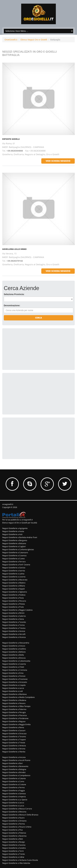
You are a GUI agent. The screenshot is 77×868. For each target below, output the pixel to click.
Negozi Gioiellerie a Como (13, 781)
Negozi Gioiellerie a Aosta (13, 531)
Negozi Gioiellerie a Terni (13, 851)
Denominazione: (12, 305)
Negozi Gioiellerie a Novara (14, 703)
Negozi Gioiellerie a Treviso (14, 628)
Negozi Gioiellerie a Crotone (14, 784)
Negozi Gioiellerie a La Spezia (15, 800)
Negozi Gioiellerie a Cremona (15, 670)
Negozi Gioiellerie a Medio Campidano (18, 697)
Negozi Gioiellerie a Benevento (15, 766)
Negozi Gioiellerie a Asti (12, 534)
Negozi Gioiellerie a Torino (13, 625)
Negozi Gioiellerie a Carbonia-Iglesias (18, 549)
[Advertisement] (26, 349)
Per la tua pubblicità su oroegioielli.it (17, 520)
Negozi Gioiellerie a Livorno (14, 577)
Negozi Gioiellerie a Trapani (14, 740)
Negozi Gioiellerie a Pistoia (14, 604)
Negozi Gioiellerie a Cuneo (13, 559)
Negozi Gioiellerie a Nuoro (13, 818)
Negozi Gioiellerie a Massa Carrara (17, 809)
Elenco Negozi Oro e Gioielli (34, 40)
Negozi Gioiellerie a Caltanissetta (16, 661)
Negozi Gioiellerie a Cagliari (14, 546)
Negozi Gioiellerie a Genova (14, 794)
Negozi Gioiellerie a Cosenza (14, 556)
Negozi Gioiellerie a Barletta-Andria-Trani (20, 537)
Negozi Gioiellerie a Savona (14, 845)
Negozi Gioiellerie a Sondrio (14, 848)
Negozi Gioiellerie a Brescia (14, 658)
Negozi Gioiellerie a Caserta (14, 664)
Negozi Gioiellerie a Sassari (14, 730)
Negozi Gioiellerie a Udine (13, 857)
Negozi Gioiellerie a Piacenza (15, 715)
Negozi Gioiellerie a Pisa (12, 830)
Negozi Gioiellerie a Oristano (14, 821)
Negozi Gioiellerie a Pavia (13, 598)
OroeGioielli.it (11, 40)
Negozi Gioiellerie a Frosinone (15, 679)
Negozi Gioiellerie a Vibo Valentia (16, 863)
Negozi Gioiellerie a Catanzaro (15, 552)
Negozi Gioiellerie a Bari (12, 763)
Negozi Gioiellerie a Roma (13, 727)
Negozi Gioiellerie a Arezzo (14, 646)
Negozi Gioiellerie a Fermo (13, 787)
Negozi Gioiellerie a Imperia (14, 797)
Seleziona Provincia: (14, 294)
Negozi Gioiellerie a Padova (14, 595)
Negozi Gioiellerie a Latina (13, 574)
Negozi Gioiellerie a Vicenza (14, 637)
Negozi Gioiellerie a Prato (13, 607)
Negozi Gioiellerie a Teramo (14, 737)
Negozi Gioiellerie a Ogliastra (15, 592)
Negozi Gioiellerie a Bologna (14, 769)
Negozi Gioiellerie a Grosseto (15, 682)
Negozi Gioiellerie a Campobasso (16, 775)
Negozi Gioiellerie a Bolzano (14, 543)
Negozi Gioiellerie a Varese (14, 631)
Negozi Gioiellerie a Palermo (14, 709)
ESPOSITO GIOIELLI (11, 139)
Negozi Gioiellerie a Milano (14, 586)
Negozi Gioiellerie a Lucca (13, 806)
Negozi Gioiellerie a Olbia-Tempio (16, 706)
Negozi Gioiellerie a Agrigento (15, 528)
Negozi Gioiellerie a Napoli (13, 589)
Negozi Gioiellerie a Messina (14, 812)
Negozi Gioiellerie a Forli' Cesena (16, 565)
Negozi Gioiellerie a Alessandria (16, 643)
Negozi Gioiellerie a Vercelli (14, 634)
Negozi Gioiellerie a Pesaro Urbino (17, 827)
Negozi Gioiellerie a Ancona (14, 757)
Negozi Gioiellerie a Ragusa (14, 721)
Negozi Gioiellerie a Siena (13, 619)
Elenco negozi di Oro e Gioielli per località (20, 523)
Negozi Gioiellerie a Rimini (13, 613)
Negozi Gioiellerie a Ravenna (14, 836)
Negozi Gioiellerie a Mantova (14, 694)
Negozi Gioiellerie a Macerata (15, 580)
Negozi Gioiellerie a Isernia (14, 571)
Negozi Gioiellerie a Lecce (13, 688)
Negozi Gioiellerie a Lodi (12, 691)
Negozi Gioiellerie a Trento (14, 854)
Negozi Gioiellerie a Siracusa (14, 733)
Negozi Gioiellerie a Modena (14, 700)
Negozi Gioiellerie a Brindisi (14, 772)
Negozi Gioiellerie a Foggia (14, 790)
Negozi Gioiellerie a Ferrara (14, 562)
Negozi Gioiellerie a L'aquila (14, 685)
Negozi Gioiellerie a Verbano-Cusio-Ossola (20, 860)
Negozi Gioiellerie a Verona (14, 749)
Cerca (38, 318)
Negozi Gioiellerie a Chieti (13, 667)
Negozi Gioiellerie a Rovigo (14, 842)
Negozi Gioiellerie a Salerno (14, 616)
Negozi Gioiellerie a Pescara (14, 601)
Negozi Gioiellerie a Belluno (14, 652)
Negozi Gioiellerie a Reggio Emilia (16, 724)
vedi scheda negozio (58, 161)
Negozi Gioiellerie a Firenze (14, 676)
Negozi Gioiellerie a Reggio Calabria (17, 610)
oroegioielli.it (8, 504)
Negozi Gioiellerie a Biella (13, 655)
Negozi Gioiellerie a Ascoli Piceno (16, 760)
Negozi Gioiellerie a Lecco (13, 803)
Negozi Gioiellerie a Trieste (14, 743)
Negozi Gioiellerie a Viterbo (14, 752)
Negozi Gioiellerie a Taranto (14, 622)
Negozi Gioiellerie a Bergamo (15, 540)
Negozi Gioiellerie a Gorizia (14, 568)
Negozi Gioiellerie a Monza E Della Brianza (20, 815)
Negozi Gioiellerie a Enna (13, 673)
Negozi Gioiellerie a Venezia (14, 746)
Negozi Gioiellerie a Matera (14, 583)
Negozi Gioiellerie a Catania (14, 778)
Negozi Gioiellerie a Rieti (13, 839)
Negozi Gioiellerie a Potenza (14, 833)
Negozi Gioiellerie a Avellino (14, 649)
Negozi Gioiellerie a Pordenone (15, 718)
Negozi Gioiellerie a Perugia (14, 712)
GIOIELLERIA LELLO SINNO (14, 249)
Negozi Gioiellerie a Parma (14, 824)
